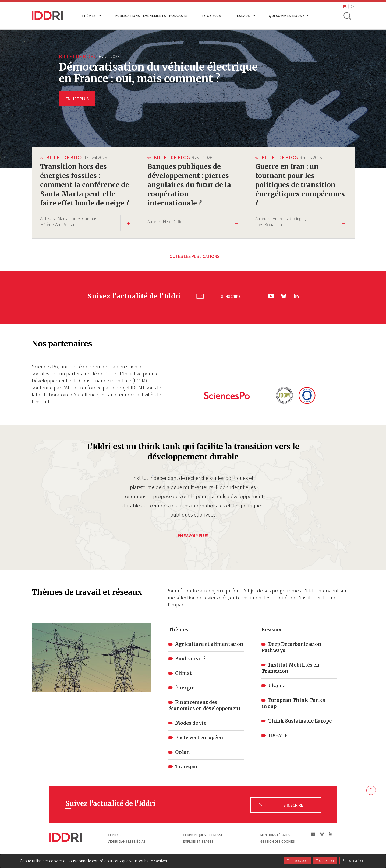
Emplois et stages (198, 848)
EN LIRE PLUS (77, 99)
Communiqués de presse (203, 842)
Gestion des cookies (278, 848)
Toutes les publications (193, 266)
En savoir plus (193, 543)
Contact (115, 842)
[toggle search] (347, 16)
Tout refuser (325, 860)
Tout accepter (297, 860)
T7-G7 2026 (211, 15)
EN (353, 6)
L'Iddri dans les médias (127, 848)
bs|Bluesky (284, 304)
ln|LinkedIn (296, 304)
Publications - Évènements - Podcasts (151, 15)
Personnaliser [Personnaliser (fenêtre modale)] (353, 860)
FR (345, 6)
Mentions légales (275, 842)
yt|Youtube (271, 304)
